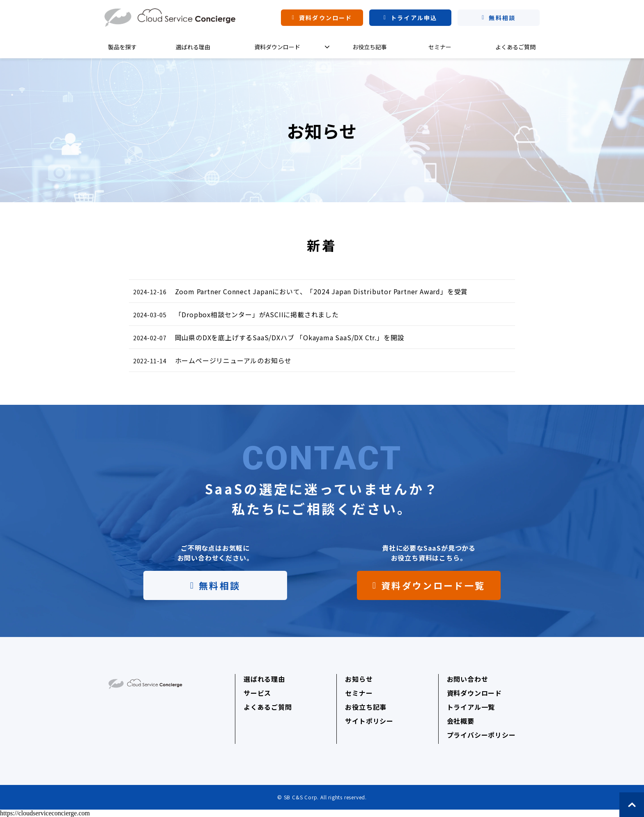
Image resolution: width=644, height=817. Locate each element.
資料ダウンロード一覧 (433, 585)
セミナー (440, 47)
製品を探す (122, 47)
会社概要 (461, 721)
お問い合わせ (468, 679)
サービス (257, 693)
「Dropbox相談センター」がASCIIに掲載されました (257, 314)
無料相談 (502, 18)
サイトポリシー (369, 721)
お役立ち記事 (370, 47)
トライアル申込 (414, 18)
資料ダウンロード (325, 18)
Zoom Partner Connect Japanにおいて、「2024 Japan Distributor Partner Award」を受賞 (322, 291)
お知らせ (359, 679)
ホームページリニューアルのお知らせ (233, 360)
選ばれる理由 (193, 47)
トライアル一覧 (471, 707)
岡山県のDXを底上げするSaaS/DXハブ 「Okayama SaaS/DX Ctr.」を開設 (290, 337)
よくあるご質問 (515, 47)
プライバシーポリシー (481, 735)
